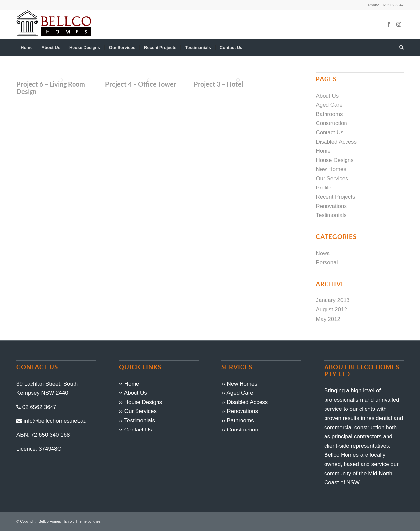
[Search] (399, 48)
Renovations (331, 206)
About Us (327, 96)
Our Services (332, 178)
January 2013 (333, 300)
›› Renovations (240, 411)
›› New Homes (239, 384)
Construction (331, 123)
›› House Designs (141, 402)
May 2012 (328, 319)
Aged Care (329, 105)
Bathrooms (329, 114)
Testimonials (331, 215)
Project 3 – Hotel (218, 84)
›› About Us (133, 393)
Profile (324, 188)
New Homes (331, 169)
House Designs (335, 160)
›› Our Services (138, 411)
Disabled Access (336, 142)
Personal (327, 263)
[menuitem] (27, 48)
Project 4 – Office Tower (141, 84)
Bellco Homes (50, 521)
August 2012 (331, 310)
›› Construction (240, 430)
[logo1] (54, 25)
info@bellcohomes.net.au (55, 421)
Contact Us (329, 133)
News (323, 253)
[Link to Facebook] (389, 25)
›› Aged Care (237, 393)
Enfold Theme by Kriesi (83, 521)
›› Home (129, 384)
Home (323, 151)
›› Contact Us (136, 430)
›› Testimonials (137, 420)
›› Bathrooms (238, 420)
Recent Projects (335, 197)
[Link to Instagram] (399, 25)
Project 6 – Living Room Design (51, 88)
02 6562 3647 (39, 407)
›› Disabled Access (245, 402)
